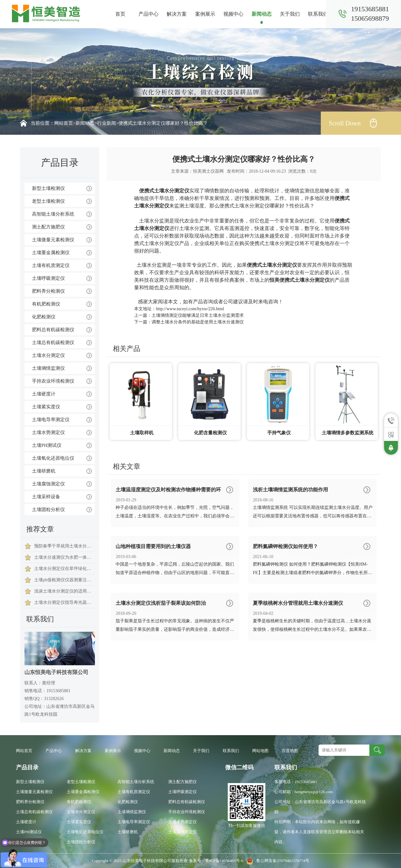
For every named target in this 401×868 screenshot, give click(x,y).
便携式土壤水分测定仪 (164, 191)
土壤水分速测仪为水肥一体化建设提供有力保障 (64, 557)
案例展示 (205, 14)
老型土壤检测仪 (48, 201)
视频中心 (233, 14)
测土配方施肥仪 (48, 227)
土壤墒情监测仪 (48, 368)
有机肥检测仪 (46, 304)
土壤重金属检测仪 (51, 253)
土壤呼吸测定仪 (48, 278)
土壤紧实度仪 (46, 407)
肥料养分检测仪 (48, 291)
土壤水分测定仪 (48, 355)
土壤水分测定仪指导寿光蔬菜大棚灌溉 (64, 602)
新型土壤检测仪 (48, 188)
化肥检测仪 (44, 317)
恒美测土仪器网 (208, 171)
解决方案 (177, 14)
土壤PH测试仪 (47, 445)
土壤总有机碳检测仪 (53, 342)
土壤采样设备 (46, 497)
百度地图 (290, 751)
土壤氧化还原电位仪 (53, 458)
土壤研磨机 (44, 471)
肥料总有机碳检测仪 (53, 330)
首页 (120, 14)
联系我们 (318, 14)
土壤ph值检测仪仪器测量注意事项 (64, 580)
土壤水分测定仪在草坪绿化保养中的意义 (64, 569)
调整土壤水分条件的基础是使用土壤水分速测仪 (198, 322)
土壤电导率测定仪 (51, 420)
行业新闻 (107, 123)
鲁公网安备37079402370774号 (277, 861)
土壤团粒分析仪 (48, 510)
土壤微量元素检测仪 (53, 240)
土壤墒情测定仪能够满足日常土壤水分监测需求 (198, 315)
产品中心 (148, 14)
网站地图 (260, 751)
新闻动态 (262, 14)
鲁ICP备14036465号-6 (225, 861)
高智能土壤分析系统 (53, 214)
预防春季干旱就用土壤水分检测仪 (64, 546)
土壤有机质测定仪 (51, 265)
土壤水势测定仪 (48, 432)
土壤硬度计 (44, 394)
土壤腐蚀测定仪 (48, 484)
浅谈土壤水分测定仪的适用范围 (64, 591)
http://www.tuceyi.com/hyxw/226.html (190, 309)
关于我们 (290, 14)
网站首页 (64, 123)
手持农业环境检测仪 (53, 381)
